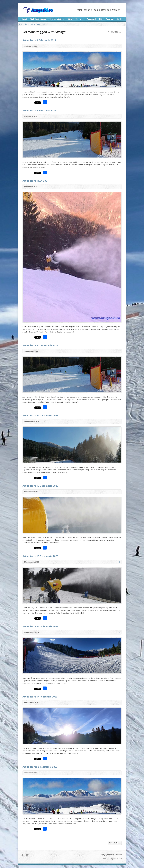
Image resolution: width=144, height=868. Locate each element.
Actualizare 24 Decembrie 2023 (40, 415)
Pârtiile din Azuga (38, 19)
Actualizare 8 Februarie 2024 (39, 40)
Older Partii (115, 843)
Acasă (24, 19)
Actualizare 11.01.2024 (35, 181)
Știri (101, 19)
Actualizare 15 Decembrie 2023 (40, 556)
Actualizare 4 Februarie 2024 (39, 110)
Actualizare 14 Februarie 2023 (40, 697)
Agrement (91, 19)
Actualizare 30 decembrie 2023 (40, 345)
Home (21, 24)
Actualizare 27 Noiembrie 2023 (40, 626)
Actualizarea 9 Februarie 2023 (40, 767)
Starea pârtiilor (57, 19)
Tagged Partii (41, 24)
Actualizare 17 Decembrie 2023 (40, 486)
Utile (70, 19)
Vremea (110, 19)
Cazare (79, 19)
